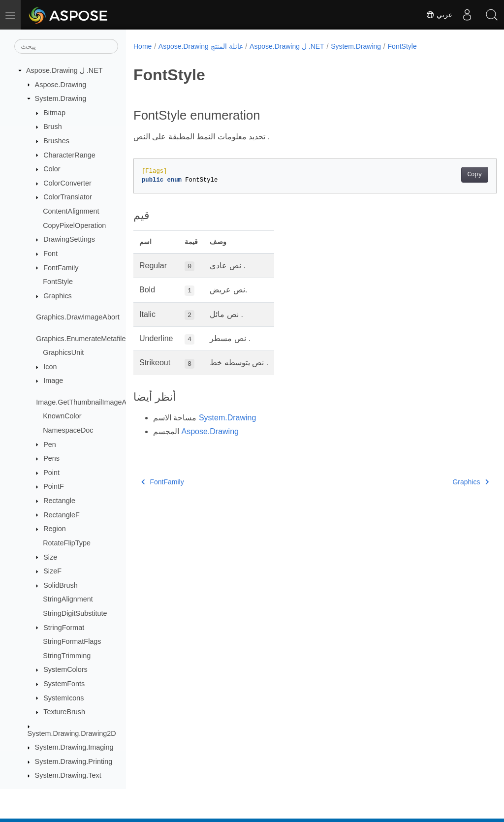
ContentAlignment (71, 211)
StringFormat (64, 628)
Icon (50, 367)
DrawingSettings (69, 239)
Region (55, 529)
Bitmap (54, 113)
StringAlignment (68, 599)
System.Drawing (61, 98)
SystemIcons (63, 698)
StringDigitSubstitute (75, 613)
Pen (50, 444)
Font (50, 253)
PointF (54, 486)
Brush (53, 126)
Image (53, 380)
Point (51, 473)
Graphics (58, 296)
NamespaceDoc (68, 430)
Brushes (56, 141)
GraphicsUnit (63, 352)
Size (50, 557)
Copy (449, 175)
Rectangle (59, 501)
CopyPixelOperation (74, 225)
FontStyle (58, 282)
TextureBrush (64, 712)
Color (52, 169)
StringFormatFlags (72, 641)
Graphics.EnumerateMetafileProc (88, 339)
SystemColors (65, 669)
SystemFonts (64, 684)
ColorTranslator (68, 197)
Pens (51, 458)
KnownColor (62, 416)
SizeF (52, 571)
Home (142, 46)
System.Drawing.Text (68, 775)
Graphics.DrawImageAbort (78, 317)
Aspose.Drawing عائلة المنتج (201, 46)
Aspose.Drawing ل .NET (64, 70)
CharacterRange (69, 155)
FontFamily (61, 268)
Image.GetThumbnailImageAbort (87, 402)
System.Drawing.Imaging (74, 747)
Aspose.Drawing (61, 85)
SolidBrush (61, 585)
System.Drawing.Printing (74, 761)
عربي (439, 15)
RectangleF (62, 515)
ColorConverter (67, 183)
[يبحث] (66, 46)
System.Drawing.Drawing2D (72, 733)
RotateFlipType (67, 543)
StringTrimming (67, 656)
